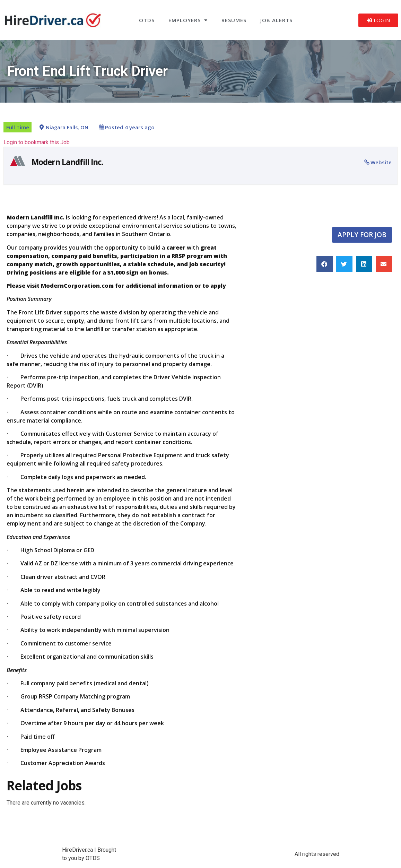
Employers (188, 20)
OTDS (147, 20)
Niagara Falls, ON (67, 127)
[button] (325, 264)
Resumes (234, 20)
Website (381, 162)
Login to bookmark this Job (37, 142)
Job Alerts (276, 20)
